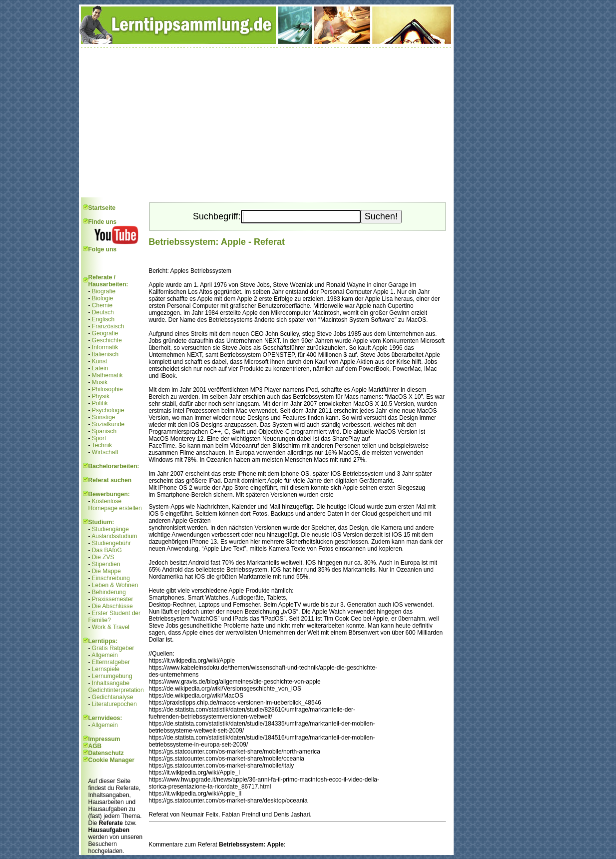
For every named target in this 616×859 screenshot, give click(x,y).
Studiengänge (110, 529)
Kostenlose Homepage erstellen (115, 505)
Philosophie (107, 389)
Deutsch (103, 312)
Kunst (100, 361)
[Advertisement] (266, 122)
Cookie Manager (112, 760)
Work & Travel (111, 627)
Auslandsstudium (114, 536)
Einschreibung (111, 578)
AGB (95, 746)
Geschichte (107, 340)
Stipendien (106, 564)
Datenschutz (106, 753)
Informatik (105, 347)
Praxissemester (113, 599)
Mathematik (107, 375)
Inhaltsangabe (111, 683)
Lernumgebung (112, 676)
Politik (100, 403)
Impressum (104, 739)
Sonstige (104, 417)
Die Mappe (106, 571)
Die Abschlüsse (112, 606)
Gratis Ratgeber (113, 648)
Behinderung (109, 592)
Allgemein (105, 655)
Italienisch (105, 354)
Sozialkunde (108, 424)
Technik (102, 445)
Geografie (105, 333)
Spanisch (104, 431)
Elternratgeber (111, 662)
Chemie (102, 305)
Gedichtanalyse (113, 697)
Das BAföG (107, 550)
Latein (100, 368)
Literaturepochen (114, 704)
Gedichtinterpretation (116, 690)
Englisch (103, 319)
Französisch (108, 326)
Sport (99, 438)
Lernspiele (106, 669)
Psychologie (108, 410)
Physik (101, 396)
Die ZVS (103, 557)
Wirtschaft (105, 452)
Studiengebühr (111, 543)
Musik (100, 382)
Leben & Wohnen (115, 585)
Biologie (103, 298)
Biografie (104, 291)
